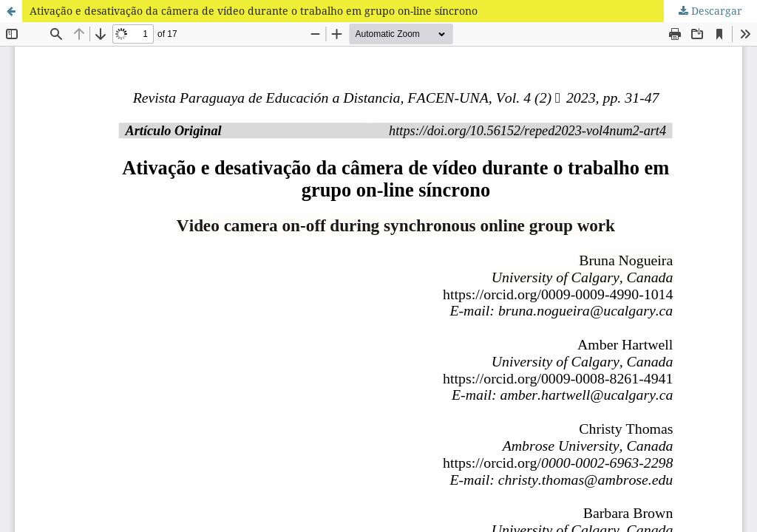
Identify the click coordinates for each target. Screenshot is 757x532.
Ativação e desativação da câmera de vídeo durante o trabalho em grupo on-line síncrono (254, 11)
